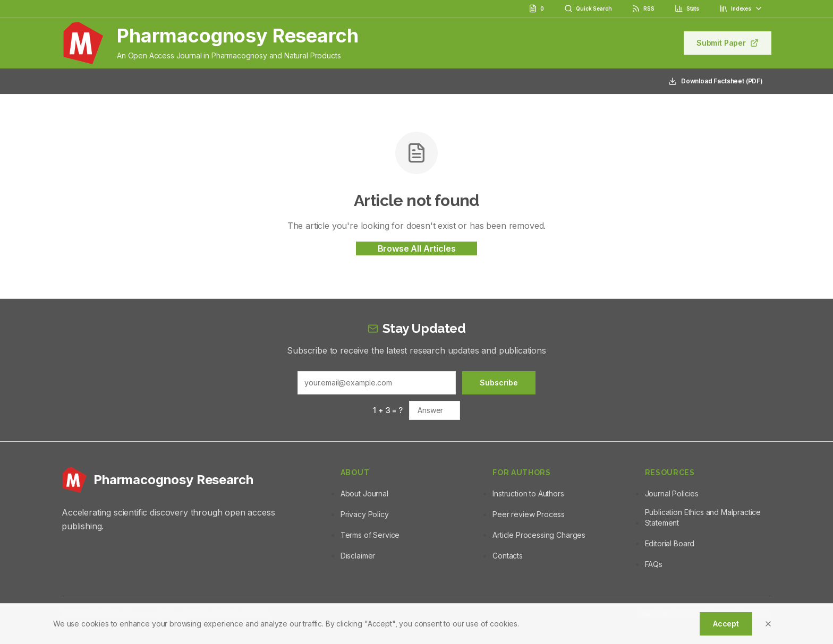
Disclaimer (358, 556)
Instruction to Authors (528, 493)
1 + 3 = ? (388, 410)
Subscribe (499, 383)
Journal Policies (672, 493)
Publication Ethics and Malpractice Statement (703, 517)
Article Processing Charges (539, 535)
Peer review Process (529, 514)
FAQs (654, 564)
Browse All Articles (417, 248)
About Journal (364, 493)
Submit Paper (728, 43)
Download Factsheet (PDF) (716, 81)
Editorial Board (670, 543)
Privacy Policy (365, 514)
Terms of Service (370, 535)
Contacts (508, 556)
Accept (726, 624)
